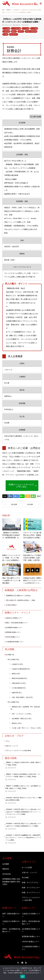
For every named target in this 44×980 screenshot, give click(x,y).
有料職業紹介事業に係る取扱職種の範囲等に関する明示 (11, 882)
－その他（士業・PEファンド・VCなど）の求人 (26, 728)
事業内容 (6, 869)
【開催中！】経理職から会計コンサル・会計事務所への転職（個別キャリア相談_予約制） (23, 787)
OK (23, 977)
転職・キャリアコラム (30, 882)
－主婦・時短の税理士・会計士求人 (22, 697)
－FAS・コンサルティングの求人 (21, 714)
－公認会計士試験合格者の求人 (20, 669)
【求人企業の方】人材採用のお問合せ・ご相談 (20, 600)
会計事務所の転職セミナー (14, 628)
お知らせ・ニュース (12, 746)
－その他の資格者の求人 (18, 688)
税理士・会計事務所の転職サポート (11, 930)
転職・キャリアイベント (31, 893)
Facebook (22, 963)
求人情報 (5, 34)
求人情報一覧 (10, 655)
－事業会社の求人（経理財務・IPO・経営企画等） (25, 708)
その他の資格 (6, 31)
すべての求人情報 (16, 28)
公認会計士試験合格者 (31, 31)
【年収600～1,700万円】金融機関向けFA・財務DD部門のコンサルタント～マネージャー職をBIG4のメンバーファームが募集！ (23, 838)
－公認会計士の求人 (17, 664)
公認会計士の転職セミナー (14, 618)
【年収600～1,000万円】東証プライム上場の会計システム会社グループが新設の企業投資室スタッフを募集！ (23, 825)
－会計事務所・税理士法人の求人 (21, 719)
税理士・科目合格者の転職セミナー (17, 623)
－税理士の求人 (15, 674)
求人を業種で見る (14, 702)
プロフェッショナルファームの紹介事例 (18, 751)
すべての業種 (6, 28)
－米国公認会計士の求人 (18, 683)
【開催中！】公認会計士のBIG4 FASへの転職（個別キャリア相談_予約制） (23, 764)
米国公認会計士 (13, 34)
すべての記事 (26, 28)
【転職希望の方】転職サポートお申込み (18, 596)
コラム (8, 741)
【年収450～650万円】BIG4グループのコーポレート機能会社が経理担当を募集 (23, 799)
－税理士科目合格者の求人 (19, 678)
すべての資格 (34, 28)
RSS (26, 963)
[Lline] (22, 496)
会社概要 (6, 864)
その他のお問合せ (11, 605)
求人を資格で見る (14, 660)
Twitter (18, 963)
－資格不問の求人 (16, 693)
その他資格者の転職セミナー (15, 642)
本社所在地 (6, 874)
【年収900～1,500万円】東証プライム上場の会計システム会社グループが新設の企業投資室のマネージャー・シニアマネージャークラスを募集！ (23, 812)
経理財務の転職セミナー (13, 632)
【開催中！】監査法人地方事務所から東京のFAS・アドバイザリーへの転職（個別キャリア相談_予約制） (23, 775)
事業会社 (14, 31)
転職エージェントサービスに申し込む (21, 486)
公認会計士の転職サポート (11, 923)
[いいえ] (41, 973)
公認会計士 (21, 31)
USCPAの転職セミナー (13, 637)
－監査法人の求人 (16, 723)
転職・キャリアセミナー (31, 888)
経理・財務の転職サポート (11, 915)
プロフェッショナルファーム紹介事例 (31, 899)
